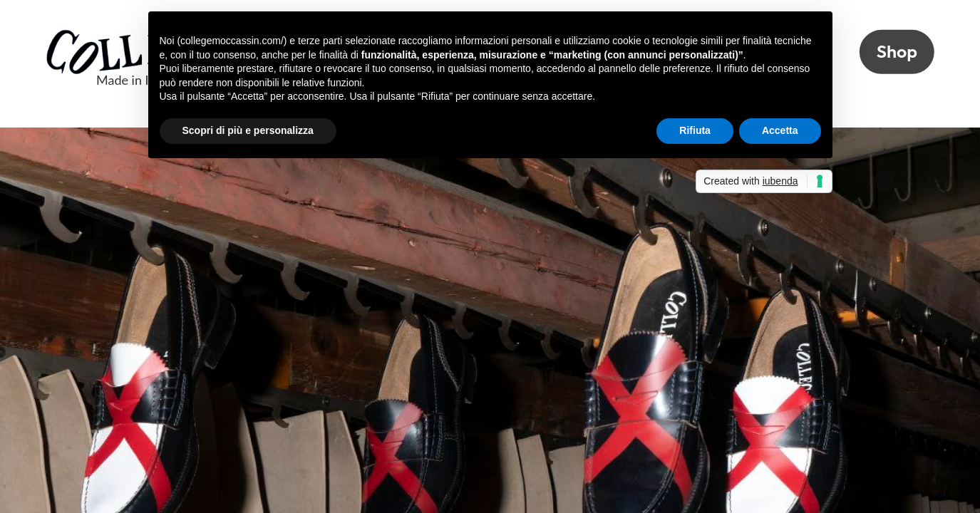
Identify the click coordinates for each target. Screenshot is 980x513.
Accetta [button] (780, 130)
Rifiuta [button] (695, 130)
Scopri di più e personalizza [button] (248, 130)
